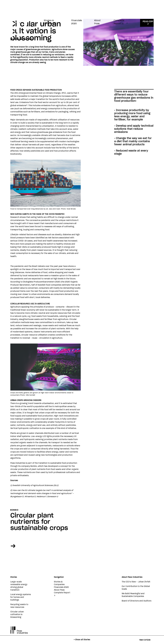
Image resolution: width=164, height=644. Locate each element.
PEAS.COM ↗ (148, 23)
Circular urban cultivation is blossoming (17, 615)
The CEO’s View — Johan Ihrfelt (136, 582)
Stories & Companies (50, 22)
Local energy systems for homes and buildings (21, 597)
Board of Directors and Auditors (137, 601)
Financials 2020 (77, 22)
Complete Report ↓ (119, 22)
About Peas (97, 22)
